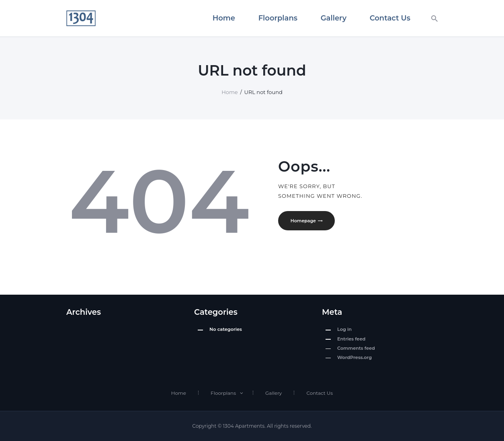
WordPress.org (354, 357)
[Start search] (434, 19)
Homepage (304, 221)
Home (229, 92)
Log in (344, 329)
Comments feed (356, 348)
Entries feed (351, 339)
